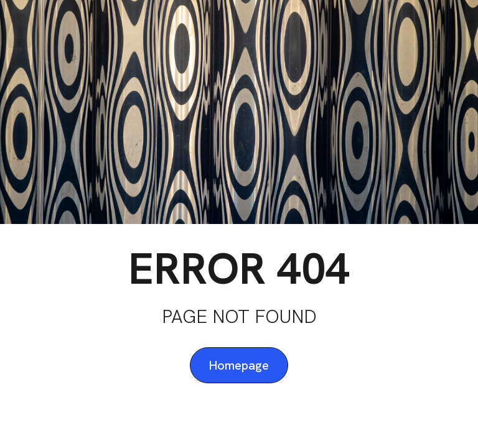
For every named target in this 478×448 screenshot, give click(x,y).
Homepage (239, 365)
